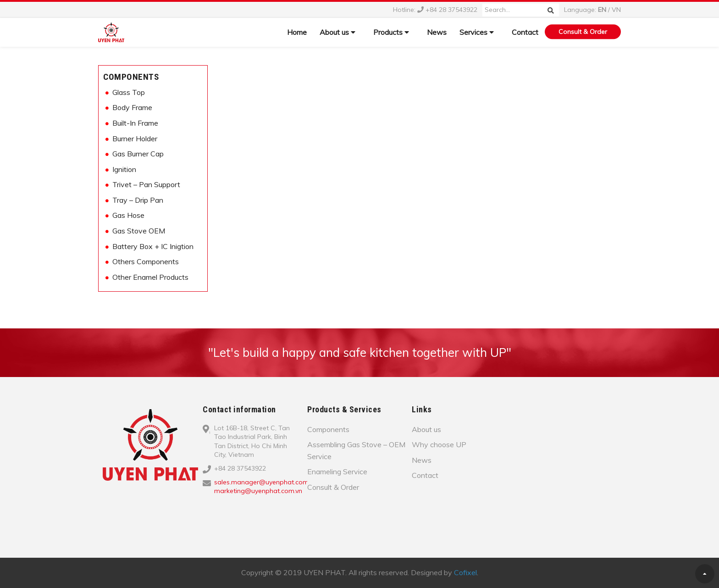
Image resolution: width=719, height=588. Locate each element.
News (437, 32)
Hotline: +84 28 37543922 (435, 10)
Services (477, 32)
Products (391, 32)
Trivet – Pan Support (146, 184)
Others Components (146, 261)
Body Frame (132, 107)
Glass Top (129, 92)
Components (131, 77)
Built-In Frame (135, 123)
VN (616, 10)
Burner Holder (135, 139)
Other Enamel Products (150, 277)
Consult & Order (583, 32)
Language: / (592, 10)
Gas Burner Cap (138, 154)
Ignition (124, 169)
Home (297, 32)
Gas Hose (128, 215)
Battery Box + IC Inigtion (153, 246)
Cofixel (465, 572)
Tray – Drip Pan (138, 200)
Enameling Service (337, 472)
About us (337, 32)
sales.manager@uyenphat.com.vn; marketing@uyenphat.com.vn (266, 487)
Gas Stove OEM (139, 231)
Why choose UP (439, 444)
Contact (525, 32)
